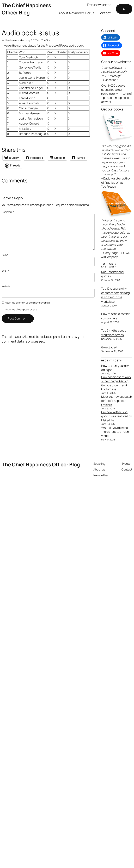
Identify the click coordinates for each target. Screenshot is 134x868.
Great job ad (109, 347)
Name (6, 255)
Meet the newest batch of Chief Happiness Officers (117, 401)
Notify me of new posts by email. (22, 309)
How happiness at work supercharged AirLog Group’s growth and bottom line (116, 383)
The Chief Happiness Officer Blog (26, 9)
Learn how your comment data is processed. (43, 339)
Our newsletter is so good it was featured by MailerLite (117, 416)
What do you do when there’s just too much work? (115, 432)
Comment (8, 212)
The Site (46, 40)
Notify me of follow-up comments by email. (28, 303)
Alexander (19, 40)
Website (6, 286)
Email (5, 271)
